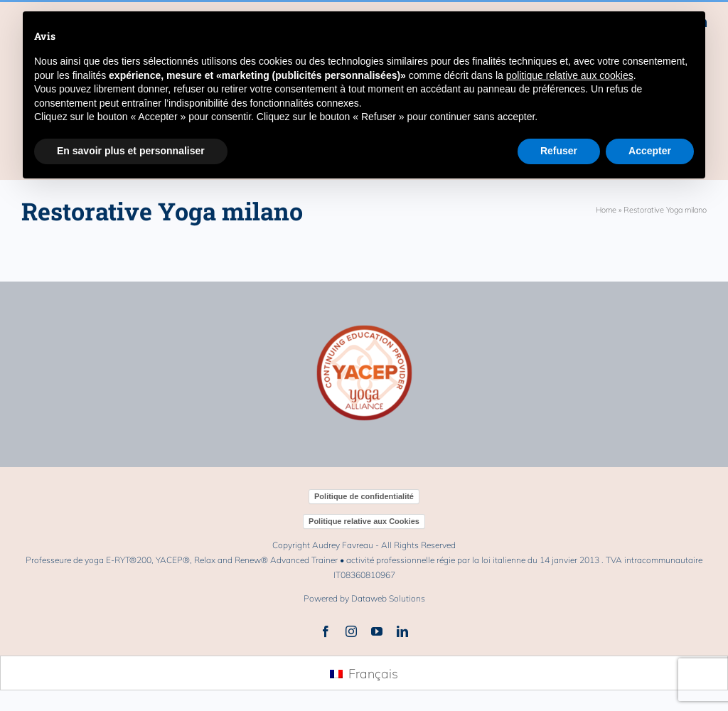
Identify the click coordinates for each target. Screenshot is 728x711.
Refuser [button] (559, 151)
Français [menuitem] (373, 674)
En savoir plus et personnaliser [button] (131, 151)
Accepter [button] (650, 151)
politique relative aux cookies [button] (570, 75)
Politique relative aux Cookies (364, 521)
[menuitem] (364, 674)
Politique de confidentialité (364, 496)
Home (606, 210)
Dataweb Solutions (388, 598)
